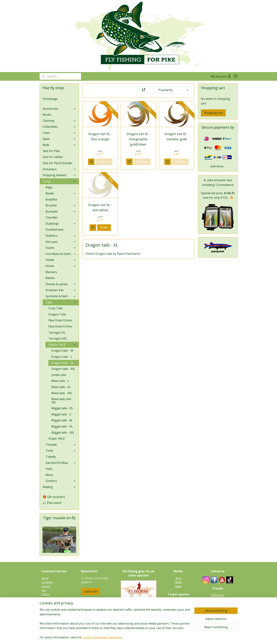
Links (220, 603)
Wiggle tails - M (62, 420)
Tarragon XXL (58, 338)
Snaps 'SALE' (57, 438)
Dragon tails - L (62, 357)
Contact (46, 586)
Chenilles (52, 217)
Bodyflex (51, 199)
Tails (61, 302)
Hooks (61, 266)
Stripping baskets (59, 175)
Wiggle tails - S (61, 414)
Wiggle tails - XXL (63, 433)
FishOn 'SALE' (62, 345)
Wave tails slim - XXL (62, 401)
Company (47, 582)
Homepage (50, 99)
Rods (59, 145)
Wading (59, 487)
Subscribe (91, 591)
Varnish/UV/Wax (61, 463)
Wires (49, 475)
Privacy (46, 594)
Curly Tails (56, 308)
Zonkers (61, 481)
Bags (49, 187)
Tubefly (51, 457)
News (178, 586)
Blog (178, 578)
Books (47, 115)
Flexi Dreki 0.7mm (60, 326)
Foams (61, 248)
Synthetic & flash (61, 296)
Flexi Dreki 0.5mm (60, 320)
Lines (59, 133)
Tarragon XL (57, 333)
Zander (178, 609)
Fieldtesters (218, 595)
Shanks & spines (61, 284)
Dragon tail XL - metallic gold (177, 136)
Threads (61, 445)
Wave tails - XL (61, 387)
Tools (61, 451)
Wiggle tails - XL (62, 426)
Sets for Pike (51, 151)
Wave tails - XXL (62, 393)
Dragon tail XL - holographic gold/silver (138, 139)
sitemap (150, 637)
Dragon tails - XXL (63, 369)
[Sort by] (165, 90)
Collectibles (59, 127)
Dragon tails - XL (63, 363)
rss (157, 637)
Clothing (59, 121)
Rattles (50, 278)
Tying (59, 181)
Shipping (46, 602)
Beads (61, 193)
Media (178, 582)
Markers (51, 272)
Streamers (59, 169)
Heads (61, 260)
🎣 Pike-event (52, 503)
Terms (45, 606)
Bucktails (61, 211)
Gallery (178, 621)
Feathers (61, 236)
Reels (59, 139)
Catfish (178, 617)
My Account (221, 76)
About (45, 578)
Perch (178, 613)
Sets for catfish (53, 157)
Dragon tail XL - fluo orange (100, 136)
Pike (178, 601)
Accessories (59, 109)
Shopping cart (213, 113)
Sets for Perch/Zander (58, 163)
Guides (218, 599)
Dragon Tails (57, 314)
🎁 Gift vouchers (54, 497)
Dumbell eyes (55, 229)
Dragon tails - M (62, 351)
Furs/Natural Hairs (61, 254)
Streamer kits (61, 290)
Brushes (61, 205)
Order (104, 227)
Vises (49, 469)
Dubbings (61, 224)
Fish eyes (61, 242)
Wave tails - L (60, 381)
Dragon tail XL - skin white (100, 207)
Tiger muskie (178, 605)
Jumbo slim (59, 375)
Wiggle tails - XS (62, 408)
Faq (44, 590)
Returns (46, 598)
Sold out (104, 162)
